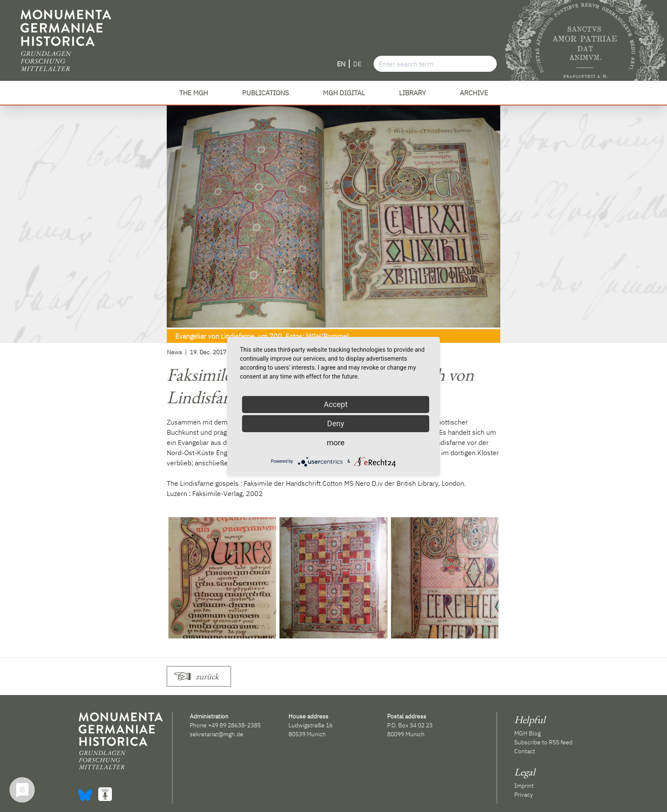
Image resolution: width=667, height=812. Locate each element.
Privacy (524, 795)
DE (357, 64)
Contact (525, 751)
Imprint (524, 786)
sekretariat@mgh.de (217, 734)
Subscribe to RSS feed (543, 742)
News (174, 352)
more (336, 443)
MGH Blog (527, 733)
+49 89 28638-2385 (234, 725)
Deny (336, 423)
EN (341, 64)
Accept (336, 404)
